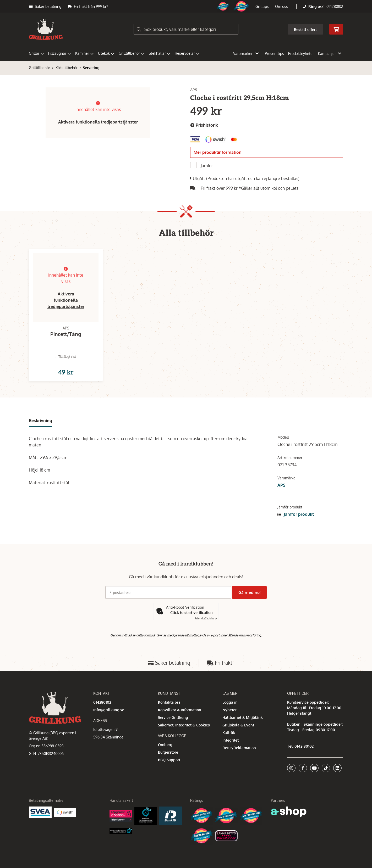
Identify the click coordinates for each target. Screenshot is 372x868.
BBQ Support (169, 760)
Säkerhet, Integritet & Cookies (184, 725)
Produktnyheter (301, 54)
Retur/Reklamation (239, 748)
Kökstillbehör (67, 68)
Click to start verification (192, 613)
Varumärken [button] (246, 54)
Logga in (230, 702)
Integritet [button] (231, 740)
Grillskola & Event (238, 725)
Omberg (165, 745)
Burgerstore (168, 752)
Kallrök (229, 733)
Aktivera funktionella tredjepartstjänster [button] (98, 122)
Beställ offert (305, 29)
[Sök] (186, 29)
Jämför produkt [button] (296, 523)
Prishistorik (204, 125)
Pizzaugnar (60, 53)
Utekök (106, 53)
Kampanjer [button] (330, 54)
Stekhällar (160, 53)
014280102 (335, 6)
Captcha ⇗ (206, 619)
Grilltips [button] (262, 6)
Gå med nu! (251, 592)
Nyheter (229, 710)
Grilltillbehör (132, 53)
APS (281, 494)
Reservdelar (187, 53)
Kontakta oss (169, 702)
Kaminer (84, 53)
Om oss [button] (281, 6)
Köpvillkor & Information (180, 710)
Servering (91, 68)
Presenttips (274, 54)
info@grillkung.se (109, 710)
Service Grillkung (173, 717)
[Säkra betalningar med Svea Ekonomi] (40, 812)
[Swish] (65, 812)
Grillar (36, 53)
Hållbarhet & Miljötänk (243, 717)
